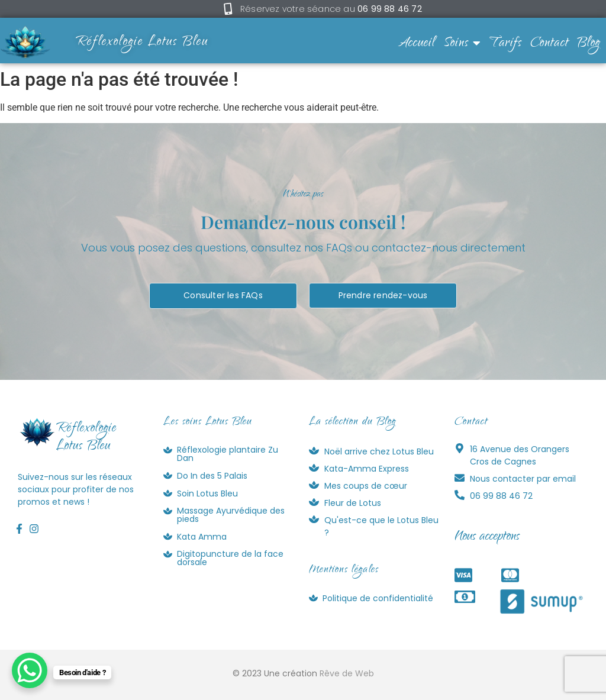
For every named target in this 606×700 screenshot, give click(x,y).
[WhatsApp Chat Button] (30, 670)
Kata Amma (202, 537)
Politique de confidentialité (378, 598)
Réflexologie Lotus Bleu (142, 43)
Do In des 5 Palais (212, 476)
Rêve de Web (347, 673)
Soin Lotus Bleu (207, 493)
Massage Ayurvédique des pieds (231, 515)
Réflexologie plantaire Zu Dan (228, 454)
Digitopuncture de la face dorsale (230, 558)
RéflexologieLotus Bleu (86, 438)
